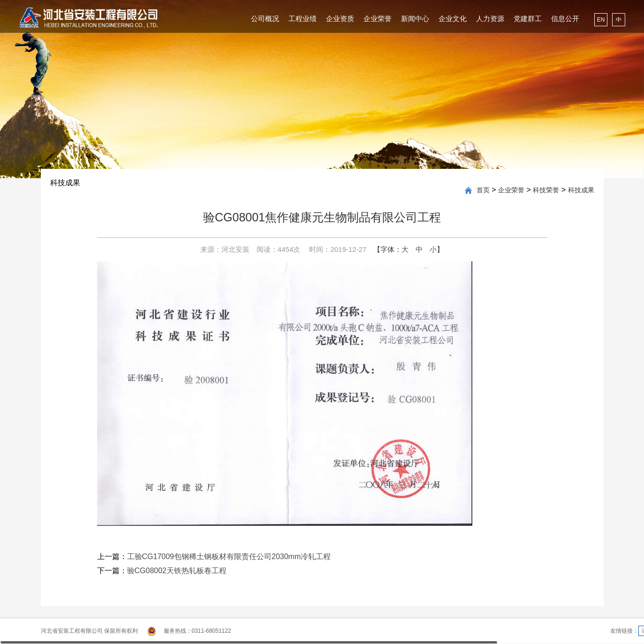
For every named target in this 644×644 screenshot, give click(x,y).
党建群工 (528, 19)
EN (601, 20)
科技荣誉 (546, 190)
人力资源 (490, 19)
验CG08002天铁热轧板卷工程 (177, 571)
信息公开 (565, 19)
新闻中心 (415, 19)
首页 (483, 190)
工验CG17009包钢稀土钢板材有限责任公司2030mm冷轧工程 (229, 557)
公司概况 (265, 19)
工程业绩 (303, 19)
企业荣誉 (378, 19)
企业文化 (453, 19)
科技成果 (581, 190)
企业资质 (340, 19)
